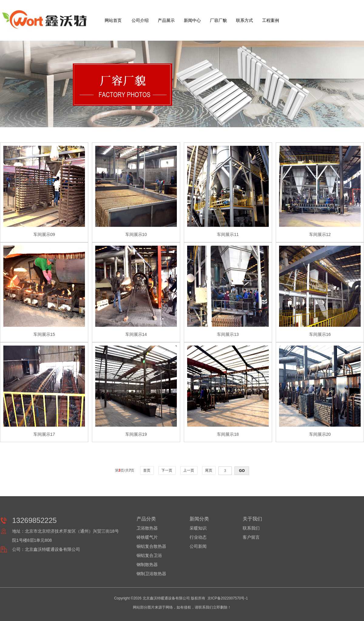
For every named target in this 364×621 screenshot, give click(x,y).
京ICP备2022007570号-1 (228, 598)
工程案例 (271, 20)
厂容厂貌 (218, 20)
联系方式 (244, 20)
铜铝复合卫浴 (149, 555)
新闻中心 (192, 20)
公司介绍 (140, 20)
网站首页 (113, 20)
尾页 (209, 470)
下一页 (167, 470)
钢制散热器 (147, 565)
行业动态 (198, 537)
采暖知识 (198, 528)
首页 (147, 470)
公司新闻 (198, 546)
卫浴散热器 (147, 528)
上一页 (189, 470)
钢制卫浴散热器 (151, 574)
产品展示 (166, 20)
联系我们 (251, 528)
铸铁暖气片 (147, 537)
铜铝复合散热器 (151, 546)
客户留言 (251, 537)
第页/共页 (125, 470)
